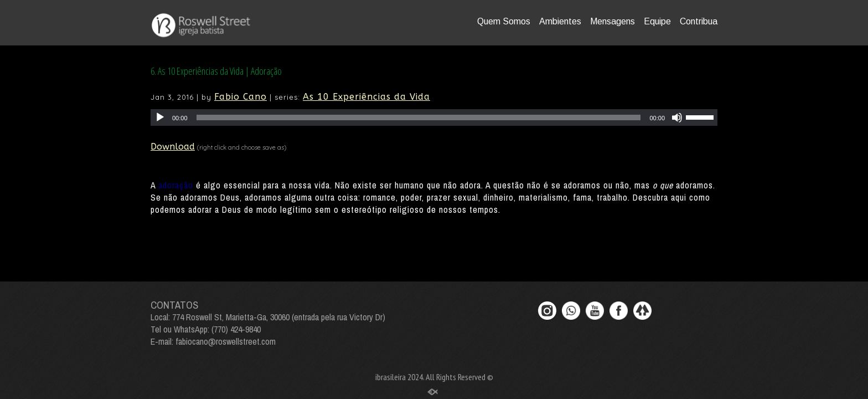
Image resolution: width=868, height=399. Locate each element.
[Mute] (677, 117)
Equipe (657, 21)
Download (173, 147)
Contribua (699, 21)
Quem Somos (504, 21)
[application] (434, 117)
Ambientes (560, 21)
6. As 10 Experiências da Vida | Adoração (216, 71)
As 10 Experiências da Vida (366, 97)
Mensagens (613, 21)
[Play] (160, 117)
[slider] (419, 117)
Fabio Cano (241, 97)
